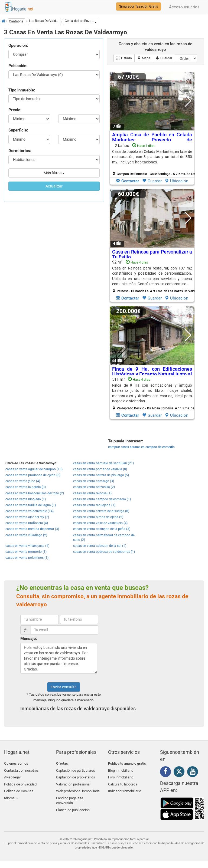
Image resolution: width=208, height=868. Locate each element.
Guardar (152, 181)
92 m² (154, 277)
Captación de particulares (76, 770)
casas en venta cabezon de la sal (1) (100, 546)
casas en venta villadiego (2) (26, 535)
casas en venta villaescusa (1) (27, 546)
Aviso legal (12, 776)
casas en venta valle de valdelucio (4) (100, 523)
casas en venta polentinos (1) (27, 558)
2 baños (154, 160)
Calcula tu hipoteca (123, 783)
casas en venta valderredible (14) (30, 511)
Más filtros (54, 173)
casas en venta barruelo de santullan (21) (103, 463)
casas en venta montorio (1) (26, 552)
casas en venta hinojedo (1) (26, 499)
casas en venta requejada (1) (94, 505)
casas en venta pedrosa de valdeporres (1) (104, 552)
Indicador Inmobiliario (125, 789)
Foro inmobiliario (121, 776)
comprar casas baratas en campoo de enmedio (141, 447)
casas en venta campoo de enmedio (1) (102, 499)
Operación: (18, 45)
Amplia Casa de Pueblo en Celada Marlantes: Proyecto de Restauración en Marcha (152, 140)
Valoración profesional (73, 783)
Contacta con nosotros (21, 770)
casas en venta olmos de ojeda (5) (98, 517)
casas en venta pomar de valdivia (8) (100, 469)
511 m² (154, 394)
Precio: (15, 110)
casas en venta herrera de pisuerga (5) (101, 475)
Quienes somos (16, 763)
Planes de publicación (73, 807)
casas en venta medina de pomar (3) (32, 529)
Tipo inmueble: (22, 90)
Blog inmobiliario (121, 770)
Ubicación (176, 181)
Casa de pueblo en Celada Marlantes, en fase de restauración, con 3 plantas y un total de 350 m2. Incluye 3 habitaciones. (152, 157)
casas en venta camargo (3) (94, 481)
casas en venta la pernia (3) (26, 487)
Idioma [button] (11, 795)
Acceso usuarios (184, 7)
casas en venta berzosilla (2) (94, 487)
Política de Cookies (19, 789)
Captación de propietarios (76, 776)
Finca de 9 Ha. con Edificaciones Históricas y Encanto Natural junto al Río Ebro (152, 374)
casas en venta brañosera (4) (27, 523)
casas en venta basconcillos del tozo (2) (35, 493)
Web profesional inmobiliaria (78, 789)
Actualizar (54, 186)
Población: (18, 66)
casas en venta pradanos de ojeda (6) (33, 475)
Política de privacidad (20, 783)
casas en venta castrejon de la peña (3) (102, 529)
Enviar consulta (64, 687)
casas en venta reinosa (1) (92, 493)
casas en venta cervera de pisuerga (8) (101, 511)
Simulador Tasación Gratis (139, 6)
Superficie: (18, 130)
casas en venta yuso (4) (23, 481)
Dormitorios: (20, 151)
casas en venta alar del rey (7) (27, 517)
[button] (81, 22)
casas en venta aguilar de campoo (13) (34, 469)
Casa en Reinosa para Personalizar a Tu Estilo (152, 254)
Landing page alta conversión (70, 798)
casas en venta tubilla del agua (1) (31, 505)
